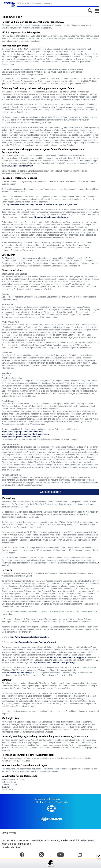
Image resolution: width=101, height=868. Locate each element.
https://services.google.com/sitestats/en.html (22, 432)
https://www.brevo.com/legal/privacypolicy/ (29, 637)
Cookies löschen (50, 492)
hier (85, 840)
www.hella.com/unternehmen (20, 166)
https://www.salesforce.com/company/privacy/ (35, 642)
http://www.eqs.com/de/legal (19, 673)
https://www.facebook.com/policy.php (51, 217)
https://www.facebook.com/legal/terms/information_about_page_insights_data (41, 204)
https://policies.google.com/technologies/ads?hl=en (25, 434)
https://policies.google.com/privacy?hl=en (21, 437)
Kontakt (5, 787)
